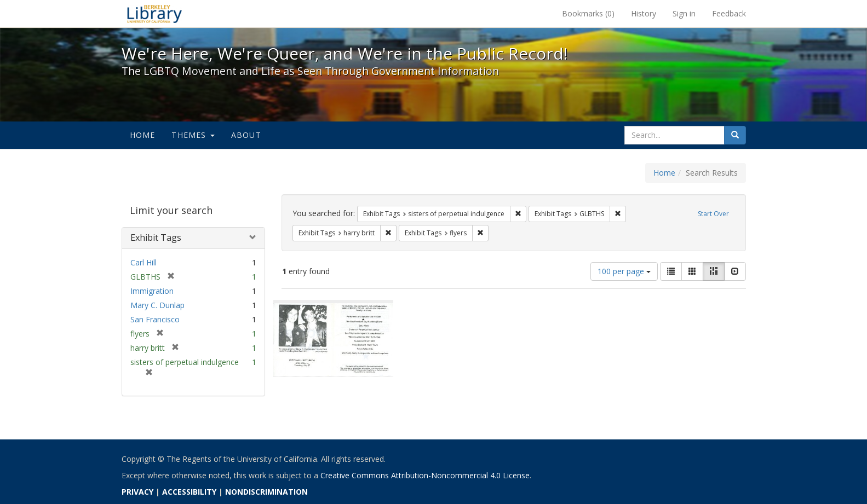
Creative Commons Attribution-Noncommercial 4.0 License (425, 475)
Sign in (684, 13)
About (246, 135)
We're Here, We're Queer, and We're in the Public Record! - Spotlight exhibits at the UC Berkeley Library (154, 14)
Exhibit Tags (156, 237)
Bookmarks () (588, 13)
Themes (193, 135)
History (644, 13)
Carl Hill (143, 262)
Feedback (729, 13)
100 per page (624, 271)
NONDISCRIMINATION (266, 492)
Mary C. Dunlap (157, 305)
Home (143, 135)
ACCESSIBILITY (189, 492)
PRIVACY (137, 492)
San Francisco (155, 319)
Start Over (713, 214)
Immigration (152, 291)
